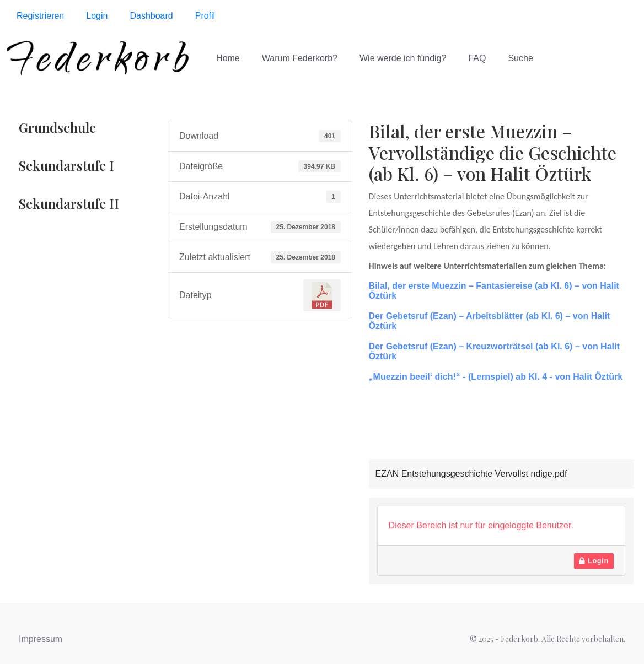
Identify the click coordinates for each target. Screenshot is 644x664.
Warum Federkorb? (300, 58)
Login (97, 16)
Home (228, 58)
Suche (520, 58)
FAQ (477, 58)
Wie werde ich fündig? (403, 58)
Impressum (41, 639)
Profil (205, 16)
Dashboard (151, 16)
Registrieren (40, 16)
